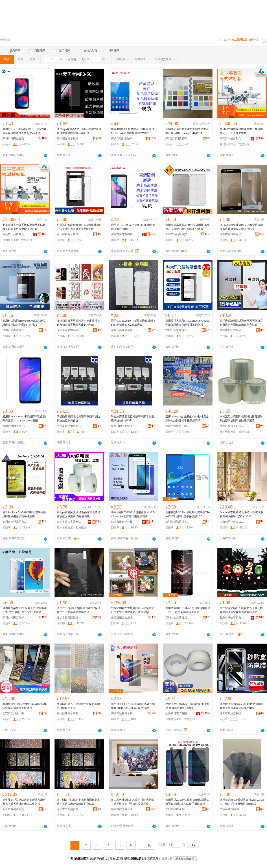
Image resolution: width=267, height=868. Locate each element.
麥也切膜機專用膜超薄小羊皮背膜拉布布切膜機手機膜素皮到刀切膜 (78, 323)
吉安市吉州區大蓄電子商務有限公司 (15, 713)
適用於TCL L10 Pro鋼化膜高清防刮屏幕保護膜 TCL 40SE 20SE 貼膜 (24, 419)
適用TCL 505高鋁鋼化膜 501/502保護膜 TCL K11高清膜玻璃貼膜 (79, 610)
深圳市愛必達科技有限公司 (123, 522)
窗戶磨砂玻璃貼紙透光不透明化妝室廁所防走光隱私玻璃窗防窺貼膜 (241, 323)
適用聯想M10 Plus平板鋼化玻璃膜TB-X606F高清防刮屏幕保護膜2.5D (188, 514)
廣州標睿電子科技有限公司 (69, 234)
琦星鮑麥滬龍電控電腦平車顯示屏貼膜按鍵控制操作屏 (78, 419)
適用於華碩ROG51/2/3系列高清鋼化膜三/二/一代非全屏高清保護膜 (188, 610)
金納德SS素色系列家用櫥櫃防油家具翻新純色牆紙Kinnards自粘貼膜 (187, 131)
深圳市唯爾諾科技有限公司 (15, 426)
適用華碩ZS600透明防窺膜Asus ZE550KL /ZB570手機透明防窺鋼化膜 (242, 802)
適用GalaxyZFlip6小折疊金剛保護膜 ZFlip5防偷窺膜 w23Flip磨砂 (133, 323)
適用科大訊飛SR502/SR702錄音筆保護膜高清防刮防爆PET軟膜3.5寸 (24, 323)
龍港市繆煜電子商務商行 (178, 426)
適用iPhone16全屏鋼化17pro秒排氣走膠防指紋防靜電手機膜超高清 (187, 419)
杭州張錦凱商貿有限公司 (123, 426)
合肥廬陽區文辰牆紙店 (123, 618)
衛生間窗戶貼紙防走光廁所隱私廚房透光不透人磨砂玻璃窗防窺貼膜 (24, 802)
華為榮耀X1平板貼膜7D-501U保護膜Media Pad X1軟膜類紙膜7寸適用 (133, 131)
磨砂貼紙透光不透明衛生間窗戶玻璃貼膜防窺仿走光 (78, 706)
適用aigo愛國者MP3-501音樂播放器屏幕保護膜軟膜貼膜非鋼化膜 (79, 131)
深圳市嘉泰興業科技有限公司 (123, 330)
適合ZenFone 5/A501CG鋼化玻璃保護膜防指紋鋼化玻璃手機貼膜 (24, 514)
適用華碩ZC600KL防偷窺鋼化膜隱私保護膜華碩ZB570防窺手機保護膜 (187, 802)
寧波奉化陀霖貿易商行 (232, 330)
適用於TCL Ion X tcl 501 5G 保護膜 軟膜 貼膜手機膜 (133, 227)
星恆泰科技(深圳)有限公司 (232, 809)
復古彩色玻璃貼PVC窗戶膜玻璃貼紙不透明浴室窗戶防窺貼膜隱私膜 (132, 802)
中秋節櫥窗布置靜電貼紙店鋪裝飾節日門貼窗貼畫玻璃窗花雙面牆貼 (133, 610)
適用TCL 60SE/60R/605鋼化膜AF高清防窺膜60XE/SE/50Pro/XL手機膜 (133, 706)
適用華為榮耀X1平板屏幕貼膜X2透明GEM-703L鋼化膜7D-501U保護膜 (25, 610)
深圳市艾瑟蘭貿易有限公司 (178, 618)
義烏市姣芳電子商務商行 (123, 809)
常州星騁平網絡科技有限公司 (69, 426)
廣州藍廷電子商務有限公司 (69, 713)
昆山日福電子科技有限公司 (232, 426)
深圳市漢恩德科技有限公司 (178, 330)
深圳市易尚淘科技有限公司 (15, 330)
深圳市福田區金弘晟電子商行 (178, 809)
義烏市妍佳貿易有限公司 (232, 618)
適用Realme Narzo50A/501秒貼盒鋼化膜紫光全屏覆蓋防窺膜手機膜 (242, 706)
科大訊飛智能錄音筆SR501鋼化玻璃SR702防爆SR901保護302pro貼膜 (79, 227)
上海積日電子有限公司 (178, 713)
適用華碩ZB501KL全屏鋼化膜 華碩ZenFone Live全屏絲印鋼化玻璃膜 (133, 514)
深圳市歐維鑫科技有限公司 (232, 713)
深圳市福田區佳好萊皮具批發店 (15, 618)
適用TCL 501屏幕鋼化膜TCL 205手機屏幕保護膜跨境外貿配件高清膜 (24, 131)
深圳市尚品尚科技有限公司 (178, 234)
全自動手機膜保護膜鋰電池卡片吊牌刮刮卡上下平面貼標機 (241, 131)
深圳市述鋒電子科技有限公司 (123, 713)
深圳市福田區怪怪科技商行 (232, 234)
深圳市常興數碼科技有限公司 (69, 330)
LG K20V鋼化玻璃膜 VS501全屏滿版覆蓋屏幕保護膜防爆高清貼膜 (241, 227)
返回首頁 (167, 859)
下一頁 (146, 845)
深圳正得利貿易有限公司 (178, 138)
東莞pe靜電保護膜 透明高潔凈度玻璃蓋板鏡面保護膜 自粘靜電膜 (79, 514)
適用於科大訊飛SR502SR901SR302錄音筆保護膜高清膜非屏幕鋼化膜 (187, 323)
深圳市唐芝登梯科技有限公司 (123, 234)
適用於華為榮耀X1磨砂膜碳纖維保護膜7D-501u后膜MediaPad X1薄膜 (187, 227)
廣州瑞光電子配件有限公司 (69, 138)
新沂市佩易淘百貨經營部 (15, 809)
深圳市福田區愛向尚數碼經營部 (15, 138)
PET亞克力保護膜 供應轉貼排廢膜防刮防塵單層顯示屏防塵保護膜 (241, 419)
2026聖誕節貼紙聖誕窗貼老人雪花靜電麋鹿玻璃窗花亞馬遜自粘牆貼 (241, 610)
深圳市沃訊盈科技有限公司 (178, 522)
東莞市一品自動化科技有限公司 (232, 138)
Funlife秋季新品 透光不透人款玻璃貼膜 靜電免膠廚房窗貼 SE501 (241, 514)
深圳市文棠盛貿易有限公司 (69, 809)
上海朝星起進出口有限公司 (232, 522)
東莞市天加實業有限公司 (69, 522)
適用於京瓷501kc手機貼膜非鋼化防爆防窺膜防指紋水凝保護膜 (25, 706)
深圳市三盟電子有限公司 (15, 522)
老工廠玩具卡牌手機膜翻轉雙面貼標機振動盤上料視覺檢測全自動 (24, 227)
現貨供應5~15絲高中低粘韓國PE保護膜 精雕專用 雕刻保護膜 (187, 706)
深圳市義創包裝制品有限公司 (123, 138)
